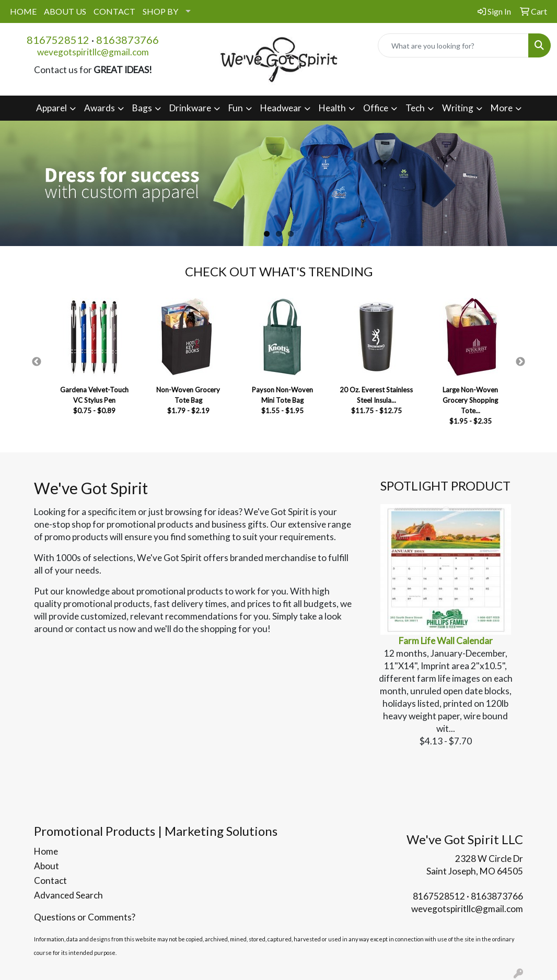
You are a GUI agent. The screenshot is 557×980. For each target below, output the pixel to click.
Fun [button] (236, 108)
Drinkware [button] (190, 108)
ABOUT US (65, 11)
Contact (50, 880)
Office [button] (376, 108)
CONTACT (114, 11)
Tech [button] (415, 108)
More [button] (502, 108)
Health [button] (332, 108)
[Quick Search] (453, 45)
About (47, 866)
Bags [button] (142, 108)
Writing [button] (458, 108)
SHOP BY (160, 11)
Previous (37, 362)
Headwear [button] (281, 108)
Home (46, 851)
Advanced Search (68, 895)
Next (520, 362)
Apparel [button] (51, 108)
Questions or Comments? (85, 917)
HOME (23, 11)
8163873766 (127, 40)
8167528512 (58, 40)
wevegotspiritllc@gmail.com (93, 52)
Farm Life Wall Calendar (446, 641)
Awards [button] (100, 108)
